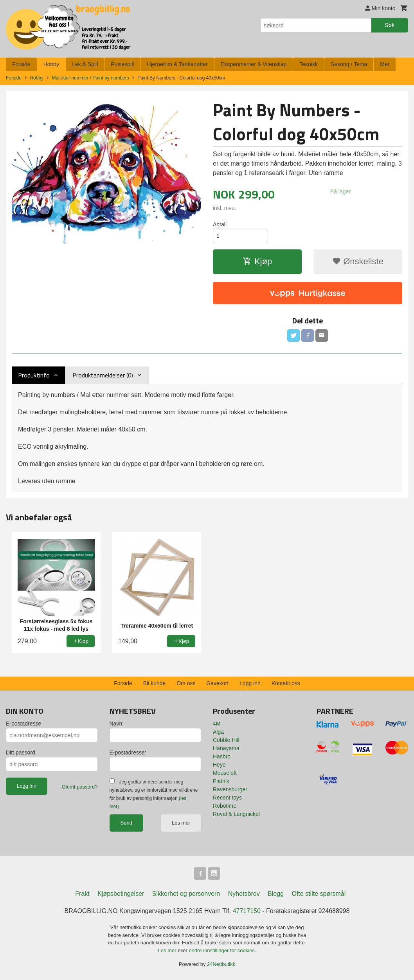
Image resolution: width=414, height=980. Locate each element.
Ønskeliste (358, 261)
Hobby (51, 64)
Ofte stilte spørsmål (319, 894)
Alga (218, 732)
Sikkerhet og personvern (186, 894)
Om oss (186, 683)
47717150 (247, 911)
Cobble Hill (226, 740)
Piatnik (221, 781)
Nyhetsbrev (244, 894)
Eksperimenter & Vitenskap (254, 64)
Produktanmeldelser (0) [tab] (103, 375)
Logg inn (250, 683)
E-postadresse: (128, 753)
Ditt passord (21, 753)
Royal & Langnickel (236, 814)
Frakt (82, 894)
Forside (21, 64)
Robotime (225, 806)
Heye (219, 765)
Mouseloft (225, 773)
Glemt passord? (80, 787)
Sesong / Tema (349, 64)
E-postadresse (23, 724)
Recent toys (227, 798)
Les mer (181, 823)
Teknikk (309, 64)
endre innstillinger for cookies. (222, 950)
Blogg (276, 894)
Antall (220, 224)
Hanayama (226, 748)
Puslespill (122, 64)
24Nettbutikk (221, 964)
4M (217, 724)
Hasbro (222, 756)
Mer (385, 64)
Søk (390, 25)
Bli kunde (155, 683)
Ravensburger (230, 789)
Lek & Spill (85, 64)
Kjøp (257, 261)
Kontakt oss (286, 683)
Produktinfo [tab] (34, 375)
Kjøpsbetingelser (121, 894)
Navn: (117, 724)
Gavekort (217, 683)
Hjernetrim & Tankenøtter (177, 64)
